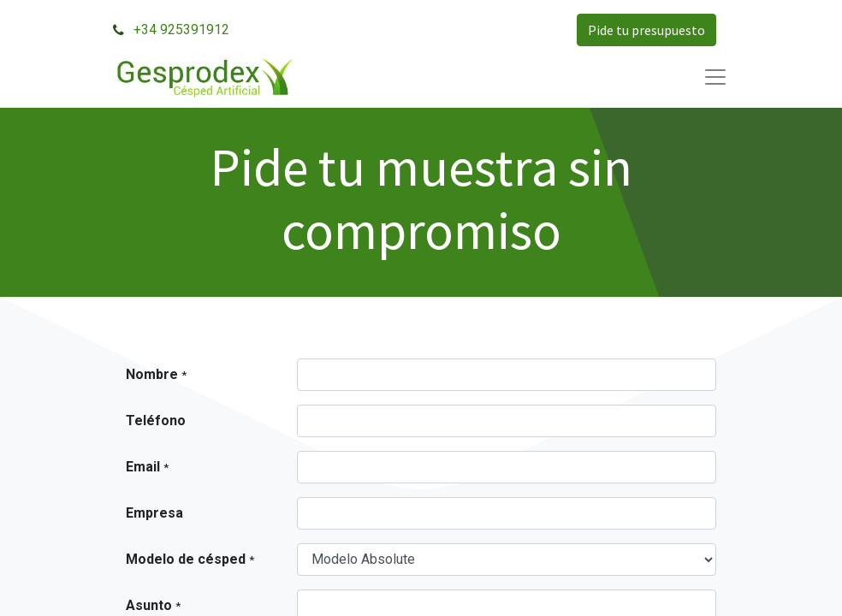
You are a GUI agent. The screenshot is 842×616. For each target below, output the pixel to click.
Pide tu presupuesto (646, 30)
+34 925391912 (181, 30)
